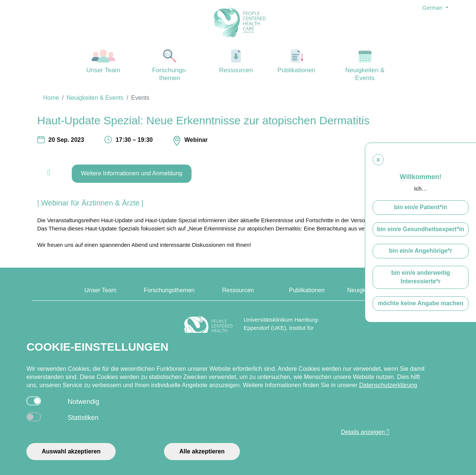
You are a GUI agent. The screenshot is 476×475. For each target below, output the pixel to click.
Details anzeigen (366, 432)
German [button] (433, 8)
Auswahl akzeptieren (71, 451)
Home (51, 98)
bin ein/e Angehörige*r (421, 251)
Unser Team (103, 62)
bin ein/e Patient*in (420, 207)
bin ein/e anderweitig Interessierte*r (421, 277)
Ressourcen (236, 62)
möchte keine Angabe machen (421, 303)
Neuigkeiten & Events (365, 66)
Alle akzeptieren (202, 451)
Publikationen (297, 62)
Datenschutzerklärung (388, 385)
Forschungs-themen (170, 66)
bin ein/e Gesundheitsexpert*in (421, 229)
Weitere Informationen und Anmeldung (132, 173)
